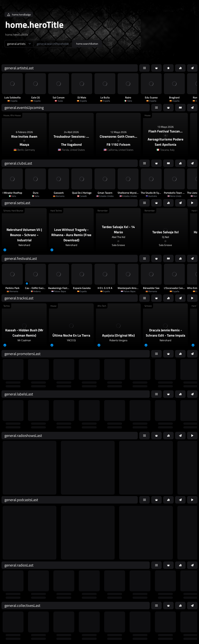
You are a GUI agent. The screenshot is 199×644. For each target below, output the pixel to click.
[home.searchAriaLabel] (53, 44)
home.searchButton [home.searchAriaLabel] (87, 44)
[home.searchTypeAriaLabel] (19, 44)
